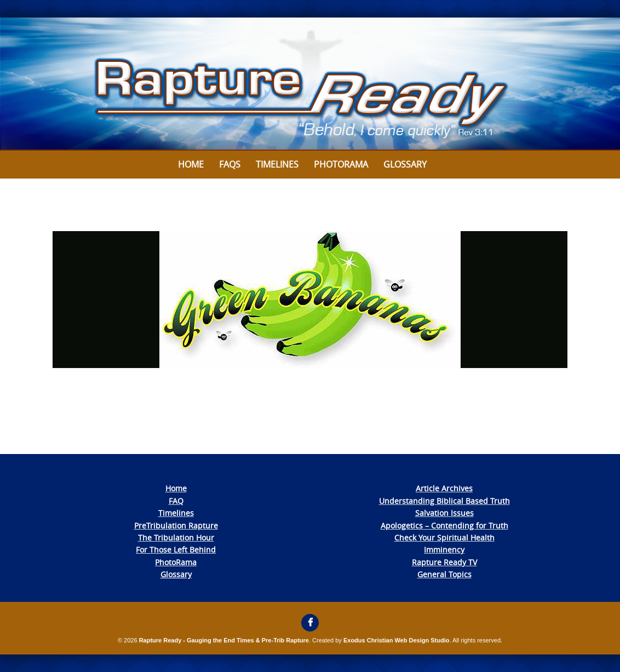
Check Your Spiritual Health (444, 538)
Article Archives (444, 488)
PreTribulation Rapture (176, 525)
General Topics (444, 574)
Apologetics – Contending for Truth (444, 525)
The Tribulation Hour (176, 538)
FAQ (176, 501)
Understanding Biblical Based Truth (444, 501)
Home (191, 164)
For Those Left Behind (176, 550)
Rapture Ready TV (444, 562)
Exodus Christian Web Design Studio (397, 640)
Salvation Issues (444, 513)
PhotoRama (176, 562)
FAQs (230, 164)
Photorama (341, 164)
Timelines (277, 164)
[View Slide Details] (310, 84)
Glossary (405, 164)
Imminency (444, 550)
